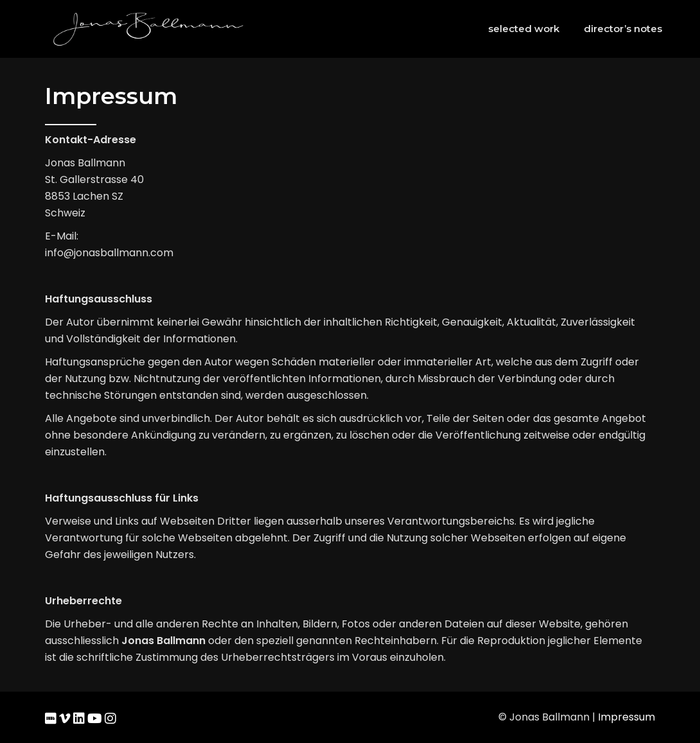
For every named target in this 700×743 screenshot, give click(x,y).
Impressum (626, 717)
